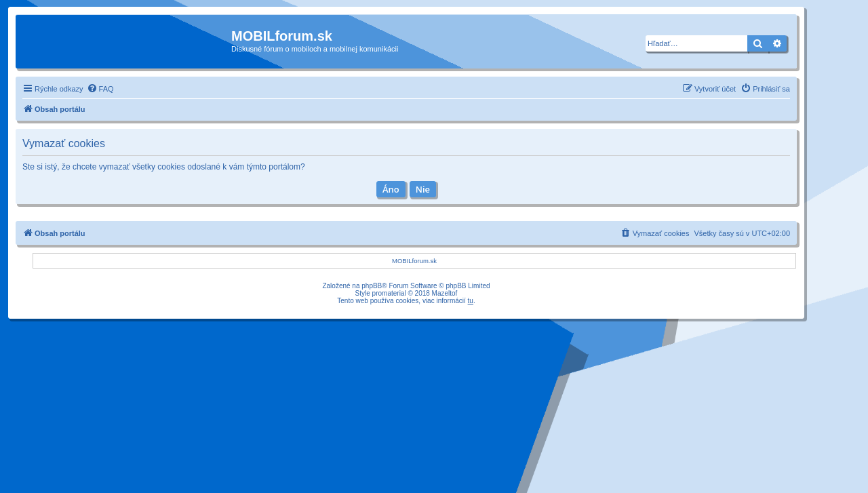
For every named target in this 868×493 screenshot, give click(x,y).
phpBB (372, 286)
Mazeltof (445, 293)
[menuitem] (100, 89)
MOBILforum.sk (414, 261)
